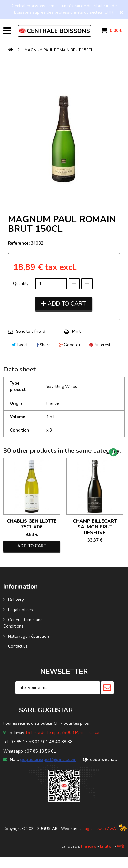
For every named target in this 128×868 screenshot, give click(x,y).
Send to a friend (31, 332)
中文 (121, 846)
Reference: (19, 243)
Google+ (70, 345)
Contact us (18, 646)
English (107, 846)
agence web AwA (100, 829)
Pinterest (100, 345)
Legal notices (20, 610)
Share (43, 345)
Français (89, 846)
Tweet (20, 345)
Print (76, 332)
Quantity (21, 284)
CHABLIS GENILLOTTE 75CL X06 (32, 524)
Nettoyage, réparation (28, 637)
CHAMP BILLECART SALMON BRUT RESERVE (95, 527)
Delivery (16, 600)
